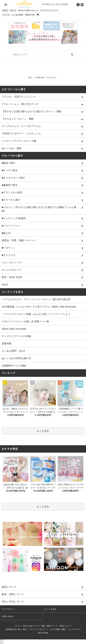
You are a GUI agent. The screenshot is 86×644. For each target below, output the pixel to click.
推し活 (13, 10)
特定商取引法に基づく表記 (16, 629)
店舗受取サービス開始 (14, 366)
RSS (40, 633)
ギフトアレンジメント (49, 10)
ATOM (46, 633)
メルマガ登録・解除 (57, 629)
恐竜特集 (7, 343)
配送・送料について (49, 626)
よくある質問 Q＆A (13, 351)
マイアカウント (8, 609)
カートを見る (51, 609)
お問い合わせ (8, 616)
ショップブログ (74, 629)
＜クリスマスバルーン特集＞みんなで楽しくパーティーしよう (36, 314)
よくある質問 (18, 15)
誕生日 (5, 10)
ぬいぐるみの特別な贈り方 (16, 358)
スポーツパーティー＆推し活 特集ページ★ (25, 321)
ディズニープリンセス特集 (16, 336)
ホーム (18, 626)
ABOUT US (30, 15)
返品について (65, 626)
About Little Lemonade (14, 329)
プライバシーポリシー (38, 629)
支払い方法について (31, 626)
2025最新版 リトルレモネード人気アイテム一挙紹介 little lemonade (39, 307)
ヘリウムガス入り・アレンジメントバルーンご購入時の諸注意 (36, 299)
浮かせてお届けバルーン (28, 10)
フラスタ (6, 15)
